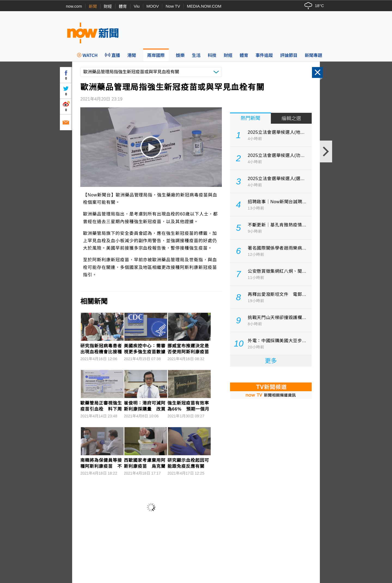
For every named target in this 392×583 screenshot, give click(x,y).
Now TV (173, 6)
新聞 (93, 6)
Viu (137, 6)
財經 (108, 6)
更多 (271, 361)
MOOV (153, 6)
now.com (74, 6)
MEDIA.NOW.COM (204, 6)
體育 (123, 6)
